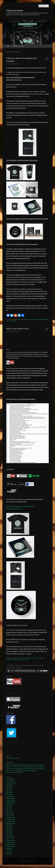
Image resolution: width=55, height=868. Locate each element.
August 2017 (10, 848)
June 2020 (9, 789)
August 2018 (10, 825)
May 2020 (9, 791)
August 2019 (10, 804)
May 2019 (9, 808)
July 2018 (9, 827)
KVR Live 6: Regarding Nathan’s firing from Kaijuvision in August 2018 (25, 765)
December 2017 (11, 841)
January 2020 (10, 796)
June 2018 (9, 829)
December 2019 (11, 798)
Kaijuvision (20, 319)
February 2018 (10, 837)
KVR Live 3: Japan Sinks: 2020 (14, 772)
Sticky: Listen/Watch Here (18, 329)
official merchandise (37, 319)
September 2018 (11, 823)
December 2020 (11, 779)
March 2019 (10, 812)
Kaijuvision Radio (15, 10)
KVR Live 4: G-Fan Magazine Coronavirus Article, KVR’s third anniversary (26, 769)
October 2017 (10, 844)
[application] (28, 671)
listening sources (28, 658)
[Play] (9, 671)
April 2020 (9, 793)
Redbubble (16, 74)
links (23, 658)
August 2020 (10, 785)
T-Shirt (8, 321)
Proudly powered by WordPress (28, 861)
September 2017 (11, 846)
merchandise (36, 658)
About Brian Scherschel (18, 46)
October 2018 (10, 821)
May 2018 (9, 831)
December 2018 (11, 818)
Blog (12, 319)
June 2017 (9, 852)
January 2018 (10, 839)
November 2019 (11, 800)
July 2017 (9, 850)
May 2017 (9, 854)
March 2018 (10, 835)
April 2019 (9, 810)
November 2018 (11, 819)
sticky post (19, 660)
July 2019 (9, 806)
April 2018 (9, 833)
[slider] (25, 671)
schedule (14, 660)
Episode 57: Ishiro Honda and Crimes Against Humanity (21, 771)
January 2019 (10, 816)
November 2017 (11, 843)
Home (8, 46)
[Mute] (41, 671)
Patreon (42, 658)
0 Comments (47, 59)
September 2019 (11, 802)
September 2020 (11, 783)
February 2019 (10, 814)
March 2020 (10, 795)
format (19, 658)
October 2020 (10, 781)
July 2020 (9, 787)
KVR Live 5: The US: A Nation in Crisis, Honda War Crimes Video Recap (25, 767)
